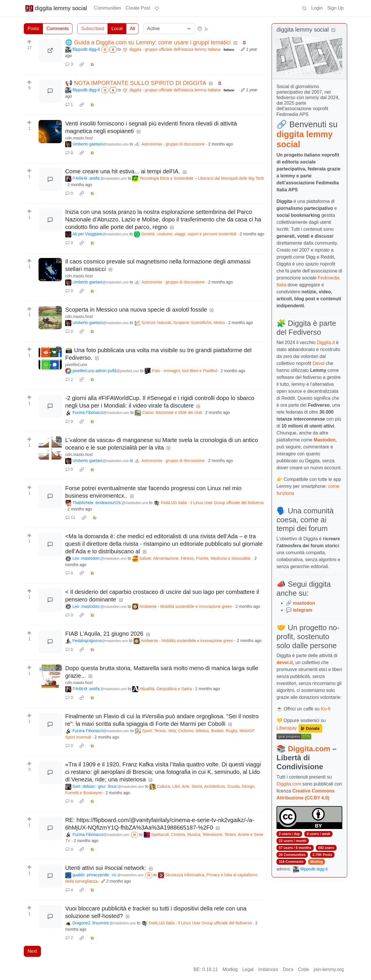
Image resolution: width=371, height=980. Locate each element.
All (132, 29)
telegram (302, 610)
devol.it (285, 662)
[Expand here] (50, 132)
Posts (33, 29)
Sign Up (335, 8)
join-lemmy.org (329, 969)
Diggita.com (309, 749)
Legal (248, 969)
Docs (288, 969)
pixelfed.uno (76, 365)
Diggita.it (326, 342)
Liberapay (287, 728)
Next (32, 951)
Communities (107, 8)
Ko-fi (326, 709)
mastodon (304, 603)
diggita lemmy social (56, 8)
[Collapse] (333, 30)
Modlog (317, 862)
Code (303, 969)
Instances (268, 969)
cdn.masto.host (79, 138)
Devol (319, 363)
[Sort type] (169, 29)
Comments (58, 29)
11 (70, 517)
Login (317, 8)
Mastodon (325, 440)
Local (117, 29)
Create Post (138, 8)
